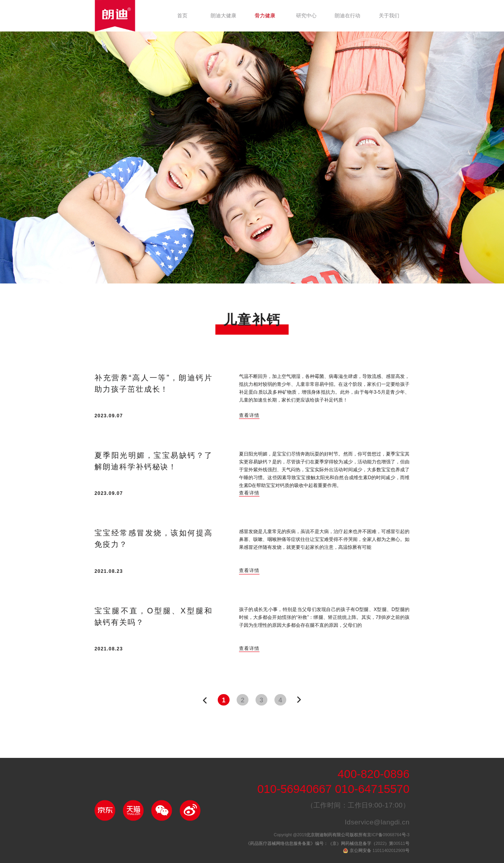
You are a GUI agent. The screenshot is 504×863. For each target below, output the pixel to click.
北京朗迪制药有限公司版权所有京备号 (342, 835)
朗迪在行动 (347, 16)
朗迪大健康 (223, 16)
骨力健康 (265, 16)
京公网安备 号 (380, 851)
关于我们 (389, 16)
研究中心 (306, 16)
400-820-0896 (373, 775)
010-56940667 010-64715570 (333, 790)
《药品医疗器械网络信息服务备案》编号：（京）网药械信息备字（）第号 (328, 844)
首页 (182, 16)
